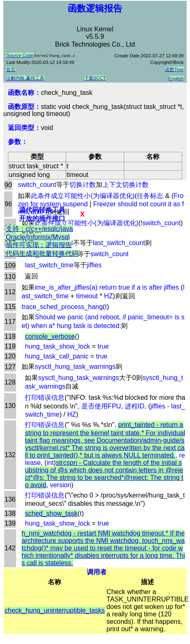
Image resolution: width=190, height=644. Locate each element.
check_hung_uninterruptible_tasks (55, 610)
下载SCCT (95, 78)
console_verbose (50, 336)
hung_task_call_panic (57, 356)
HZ (108, 296)
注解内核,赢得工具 (25, 78)
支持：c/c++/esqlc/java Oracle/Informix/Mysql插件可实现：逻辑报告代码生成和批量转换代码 (40, 243)
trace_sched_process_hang (62, 307)
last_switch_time (49, 265)
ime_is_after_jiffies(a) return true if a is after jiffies (108, 287)
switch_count (37, 185)
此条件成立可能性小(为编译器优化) (83, 196)
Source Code (20, 55)
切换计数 (83, 185)
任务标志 (150, 196)
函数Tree (175, 69)
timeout (87, 296)
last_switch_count (119, 243)
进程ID (135, 406)
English (176, 78)
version (61, 485)
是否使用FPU (101, 406)
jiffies (94, 265)
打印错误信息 (45, 397)
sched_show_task (51, 513)
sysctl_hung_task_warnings (75, 367)
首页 (11, 69)
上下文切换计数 (126, 185)
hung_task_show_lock (57, 346)
